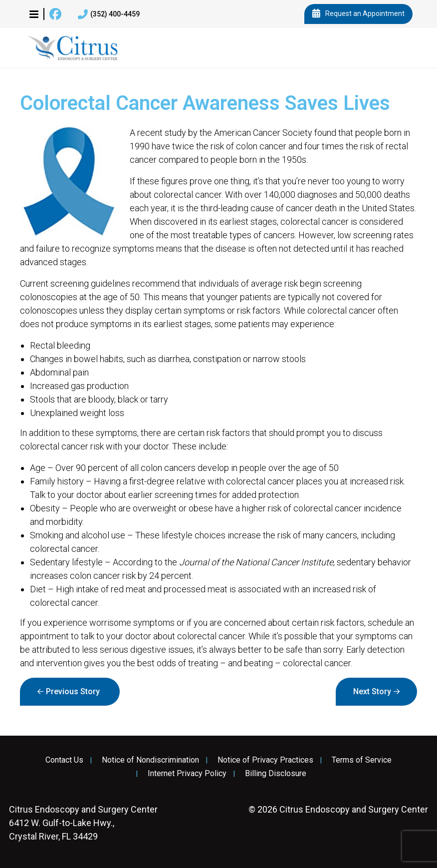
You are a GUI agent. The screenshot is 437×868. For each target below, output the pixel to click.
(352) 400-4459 (109, 14)
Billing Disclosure (276, 774)
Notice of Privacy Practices (265, 760)
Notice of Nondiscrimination (150, 760)
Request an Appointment (358, 14)
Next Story (372, 691)
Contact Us (64, 760)
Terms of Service (362, 760)
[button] (34, 14)
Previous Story (73, 691)
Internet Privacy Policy (187, 774)
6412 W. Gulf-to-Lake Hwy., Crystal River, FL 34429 (83, 823)
